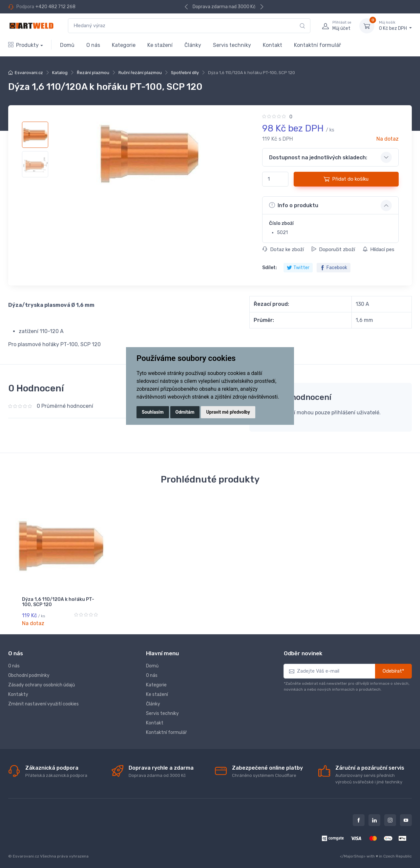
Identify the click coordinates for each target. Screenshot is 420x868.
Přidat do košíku (346, 179)
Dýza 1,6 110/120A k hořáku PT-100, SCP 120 (58, 602)
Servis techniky (232, 45)
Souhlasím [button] (153, 412)
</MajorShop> (353, 852)
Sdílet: (270, 268)
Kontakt (273, 45)
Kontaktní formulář (317, 45)
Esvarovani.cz (29, 73)
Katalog (60, 73)
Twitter (298, 268)
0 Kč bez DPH (395, 26)
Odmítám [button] (185, 412)
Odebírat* (393, 667)
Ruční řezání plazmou (140, 73)
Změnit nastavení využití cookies (43, 700)
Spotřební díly (185, 73)
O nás (93, 45)
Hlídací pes (378, 249)
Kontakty (18, 690)
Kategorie (124, 45)
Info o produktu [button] (294, 205)
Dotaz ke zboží (283, 249)
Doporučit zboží (333, 249)
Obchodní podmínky (29, 671)
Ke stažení (160, 45)
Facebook (334, 268)
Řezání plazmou (93, 73)
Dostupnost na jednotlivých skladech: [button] (318, 158)
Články (193, 45)
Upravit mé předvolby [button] (228, 412)
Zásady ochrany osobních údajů (42, 681)
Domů (67, 45)
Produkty (23, 45)
